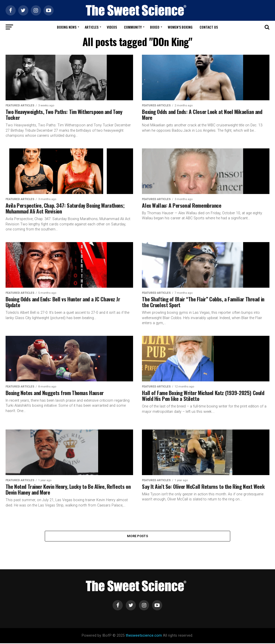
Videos (112, 27)
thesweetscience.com (144, 636)
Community (133, 27)
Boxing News (67, 27)
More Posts (137, 536)
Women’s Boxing (180, 27)
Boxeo (155, 27)
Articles (92, 27)
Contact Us (209, 27)
